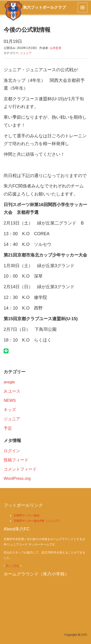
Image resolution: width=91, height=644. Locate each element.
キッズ (10, 410)
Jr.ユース (12, 391)
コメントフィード (20, 469)
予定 (8, 428)
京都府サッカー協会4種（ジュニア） (37, 521)
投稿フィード (16, 460)
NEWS (10, 400)
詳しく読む (13, 566)
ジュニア (26, 53)
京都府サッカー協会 (26, 515)
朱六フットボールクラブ (44, 7)
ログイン (12, 451)
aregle (9, 382)
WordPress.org (17, 478)
